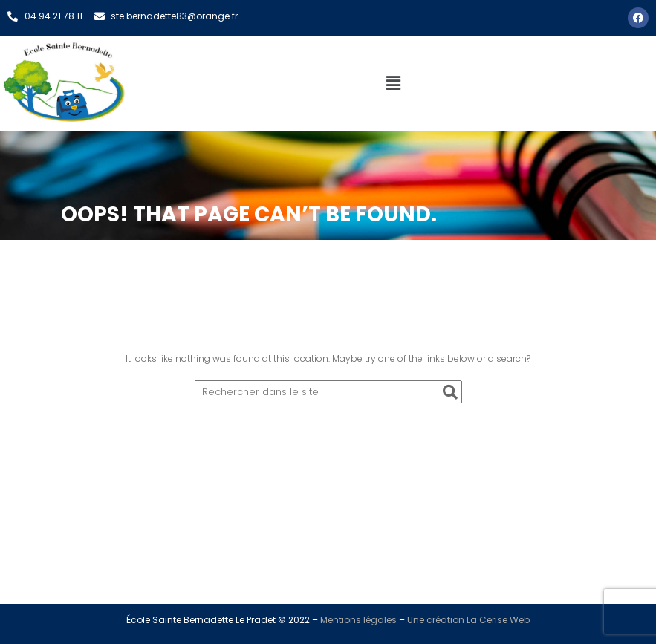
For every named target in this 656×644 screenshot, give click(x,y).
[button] (394, 83)
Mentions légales (358, 620)
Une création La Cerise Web (468, 620)
